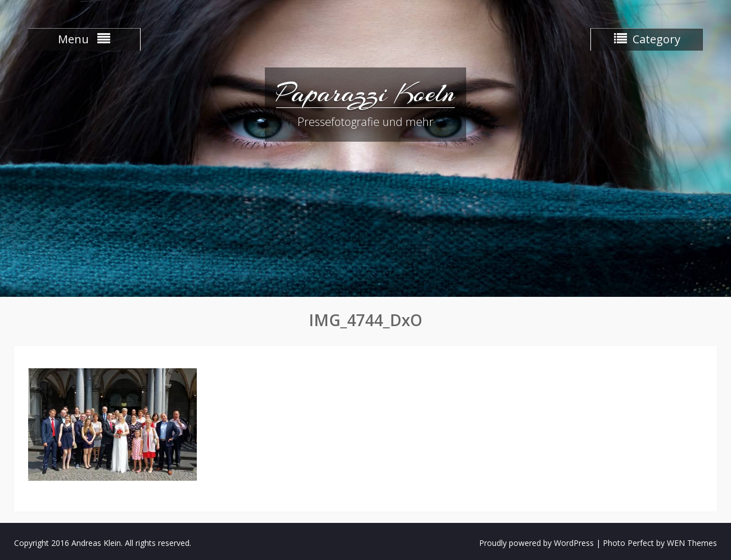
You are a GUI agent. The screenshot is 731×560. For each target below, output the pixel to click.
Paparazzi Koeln (365, 93)
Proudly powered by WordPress (536, 543)
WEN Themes (692, 543)
